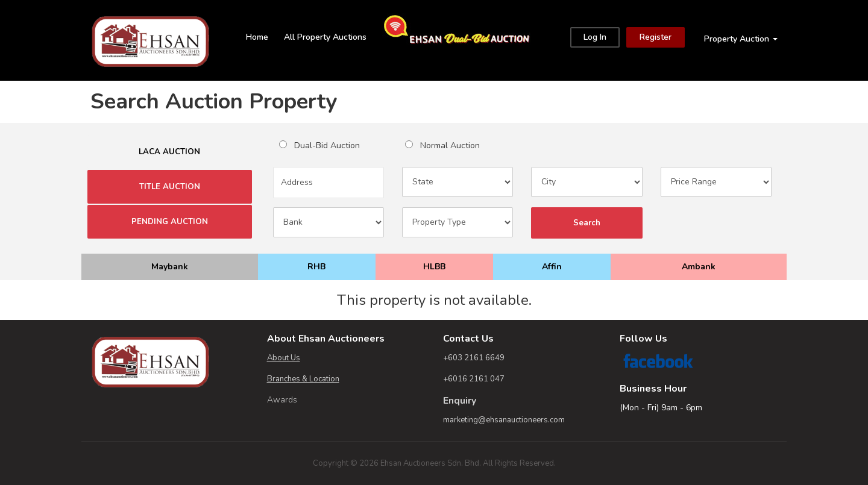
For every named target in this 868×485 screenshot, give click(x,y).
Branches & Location (303, 379)
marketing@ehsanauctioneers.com (504, 420)
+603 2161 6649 (474, 358)
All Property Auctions (325, 37)
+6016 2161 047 (474, 379)
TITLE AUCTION (170, 187)
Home (257, 37)
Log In (595, 37)
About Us (284, 358)
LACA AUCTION (169, 152)
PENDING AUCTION (170, 222)
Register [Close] (656, 37)
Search (587, 223)
